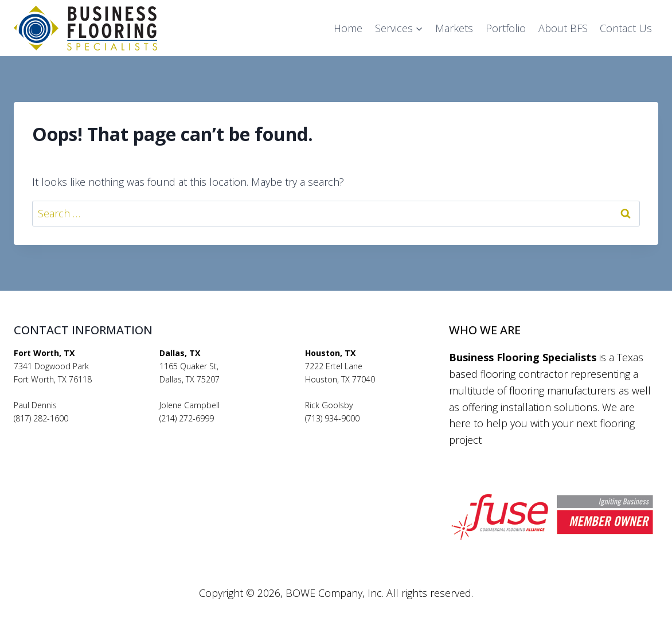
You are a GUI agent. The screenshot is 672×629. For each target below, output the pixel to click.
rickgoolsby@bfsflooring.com (358, 431)
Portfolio (506, 28)
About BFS (563, 28)
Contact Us (626, 28)
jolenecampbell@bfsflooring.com (220, 431)
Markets (454, 28)
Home (348, 28)
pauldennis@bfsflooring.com (67, 431)
